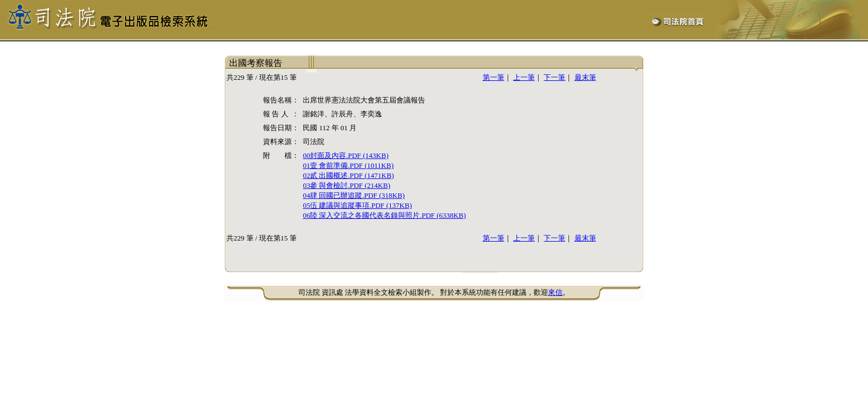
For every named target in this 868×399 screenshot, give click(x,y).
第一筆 (494, 77)
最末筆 (585, 77)
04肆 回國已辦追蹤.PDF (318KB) (354, 195)
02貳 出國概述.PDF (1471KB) (348, 175)
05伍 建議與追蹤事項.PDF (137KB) (357, 205)
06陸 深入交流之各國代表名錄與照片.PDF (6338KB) (384, 215)
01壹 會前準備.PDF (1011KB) (348, 165)
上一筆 (524, 77)
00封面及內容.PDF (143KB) (346, 155)
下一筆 (554, 77)
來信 (555, 292)
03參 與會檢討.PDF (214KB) (347, 185)
